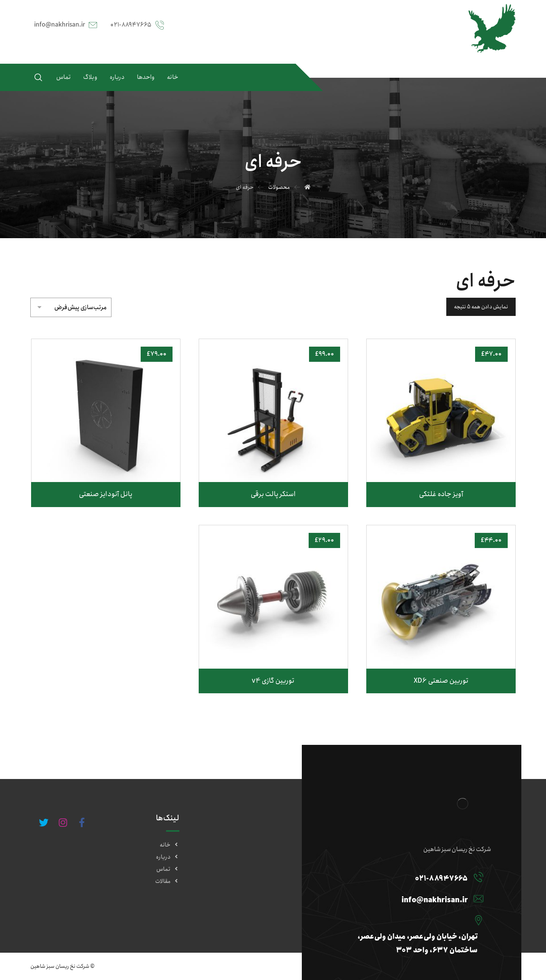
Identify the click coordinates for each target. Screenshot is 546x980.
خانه (169, 845)
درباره (168, 857)
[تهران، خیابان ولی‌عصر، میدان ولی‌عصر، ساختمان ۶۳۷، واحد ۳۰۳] (409, 920)
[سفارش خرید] (71, 306)
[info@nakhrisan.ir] (409, 898)
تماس (168, 869)
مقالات (167, 881)
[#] (82, 823)
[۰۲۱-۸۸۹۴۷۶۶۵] (409, 877)
